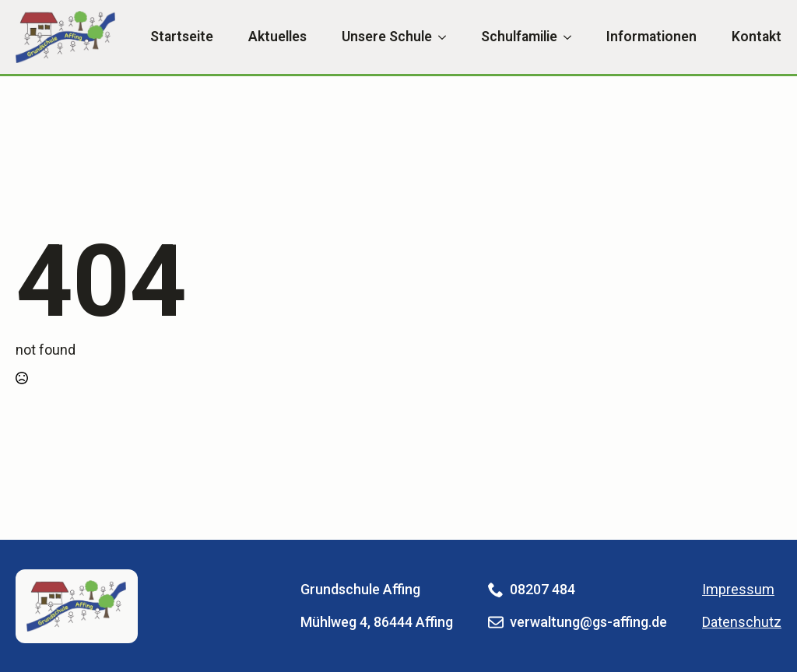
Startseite (182, 37)
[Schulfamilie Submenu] (564, 37)
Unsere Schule (387, 37)
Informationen (651, 37)
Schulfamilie (519, 37)
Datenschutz (742, 622)
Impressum (738, 589)
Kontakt (757, 37)
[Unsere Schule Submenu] (439, 37)
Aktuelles (277, 37)
